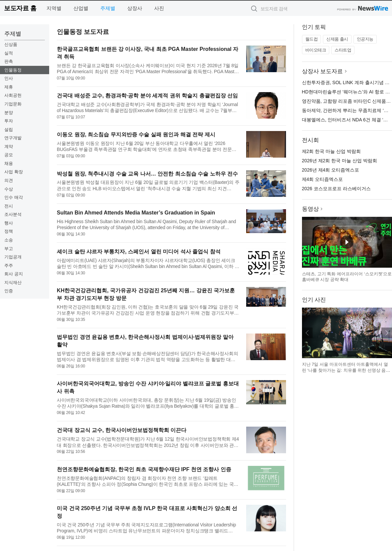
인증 (9, 291)
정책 (9, 231)
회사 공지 (14, 274)
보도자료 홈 (20, 8)
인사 (9, 78)
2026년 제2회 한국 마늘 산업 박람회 (340, 161)
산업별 (81, 8)
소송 (9, 240)
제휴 (9, 87)
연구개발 (13, 138)
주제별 (108, 8)
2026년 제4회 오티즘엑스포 (331, 170)
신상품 (11, 44)
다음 (387, 333)
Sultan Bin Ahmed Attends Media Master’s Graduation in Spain (136, 213)
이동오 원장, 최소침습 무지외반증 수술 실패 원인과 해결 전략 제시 (136, 135)
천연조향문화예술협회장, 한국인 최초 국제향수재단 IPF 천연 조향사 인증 (144, 469)
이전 (307, 333)
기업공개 (13, 257)
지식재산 (13, 282)
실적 (9, 53)
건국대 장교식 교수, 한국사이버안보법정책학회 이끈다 (122, 430)
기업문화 (13, 104)
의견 (9, 180)
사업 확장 (14, 172)
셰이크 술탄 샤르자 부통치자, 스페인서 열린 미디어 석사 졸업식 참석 (139, 252)
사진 (159, 8)
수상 (9, 189)
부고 (9, 249)
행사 (9, 223)
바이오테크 (316, 50)
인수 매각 (14, 197)
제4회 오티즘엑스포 (323, 179)
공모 (9, 155)
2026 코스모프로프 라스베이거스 (336, 189)
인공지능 (365, 39)
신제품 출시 (337, 39)
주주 (9, 266)
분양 (9, 113)
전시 (9, 206)
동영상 (310, 209)
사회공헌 (13, 95)
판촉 (9, 61)
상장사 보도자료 (323, 71)
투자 (9, 121)
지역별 (54, 8)
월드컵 (312, 39)
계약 (9, 146)
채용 (9, 163)
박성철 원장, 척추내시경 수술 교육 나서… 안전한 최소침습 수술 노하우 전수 (147, 174)
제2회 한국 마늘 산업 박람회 (331, 151)
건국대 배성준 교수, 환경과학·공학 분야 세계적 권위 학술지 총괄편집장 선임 (147, 96)
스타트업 (343, 50)
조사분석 (13, 214)
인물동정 (13, 70)
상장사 (135, 8)
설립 (9, 130)
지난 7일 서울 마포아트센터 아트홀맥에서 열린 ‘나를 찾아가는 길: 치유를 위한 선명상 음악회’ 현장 (346, 370)
